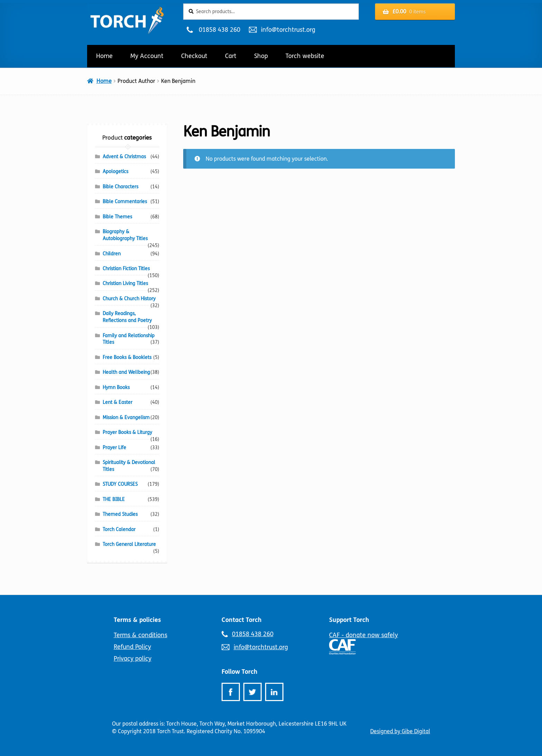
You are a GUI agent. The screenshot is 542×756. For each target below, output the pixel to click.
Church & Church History (129, 299)
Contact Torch (242, 620)
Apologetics (115, 172)
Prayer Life (114, 448)
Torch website (305, 56)
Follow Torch (240, 672)
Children (112, 254)
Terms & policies (137, 620)
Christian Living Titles (125, 283)
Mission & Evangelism (126, 418)
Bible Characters (120, 187)
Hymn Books (116, 388)
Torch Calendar (119, 530)
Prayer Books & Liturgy (127, 432)
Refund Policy (132, 647)
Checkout (194, 56)
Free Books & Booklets (127, 357)
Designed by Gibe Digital (400, 731)
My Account (147, 56)
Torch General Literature (129, 544)
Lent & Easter (118, 402)
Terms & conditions (141, 635)
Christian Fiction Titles (126, 269)
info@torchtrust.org (288, 30)
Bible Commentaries (125, 202)
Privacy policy (133, 659)
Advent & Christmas (124, 157)
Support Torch (349, 620)
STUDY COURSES (120, 484)
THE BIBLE (114, 499)
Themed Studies (120, 514)
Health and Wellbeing (126, 372)
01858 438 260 (219, 30)
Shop (261, 56)
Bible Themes (117, 217)
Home (104, 56)
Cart (231, 56)
